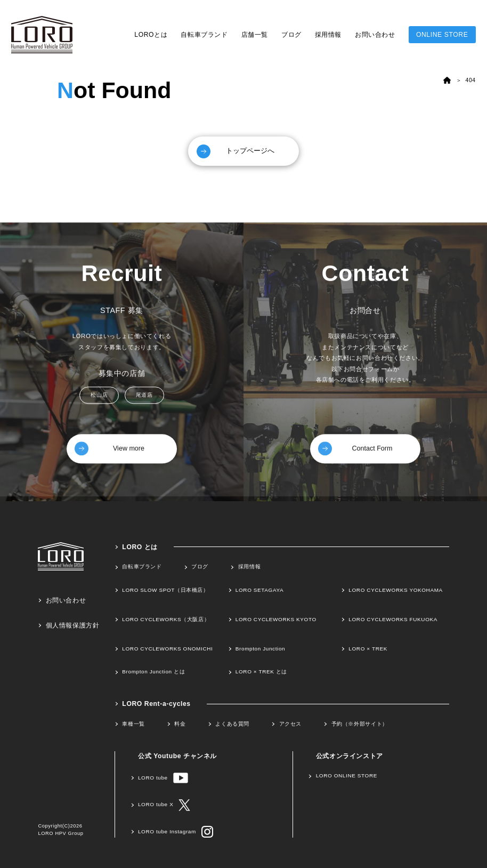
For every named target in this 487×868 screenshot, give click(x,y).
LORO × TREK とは (261, 672)
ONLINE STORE (442, 35)
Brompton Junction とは (153, 672)
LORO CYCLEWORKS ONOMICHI (167, 648)
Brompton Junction (260, 648)
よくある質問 (232, 723)
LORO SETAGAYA (259, 589)
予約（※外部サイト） (360, 723)
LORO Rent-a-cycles (156, 703)
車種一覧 (133, 723)
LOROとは (151, 35)
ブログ (291, 35)
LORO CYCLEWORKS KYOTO (276, 619)
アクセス (290, 723)
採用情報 (328, 35)
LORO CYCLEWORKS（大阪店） (166, 619)
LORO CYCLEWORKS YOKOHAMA (395, 589)
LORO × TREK (368, 648)
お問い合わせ (375, 35)
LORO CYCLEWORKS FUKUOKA (393, 619)
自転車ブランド (204, 35)
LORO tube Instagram (176, 832)
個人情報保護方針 (73, 625)
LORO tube (163, 777)
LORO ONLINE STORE (347, 775)
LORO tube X (164, 805)
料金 (180, 723)
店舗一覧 (255, 35)
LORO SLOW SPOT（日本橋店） (165, 589)
